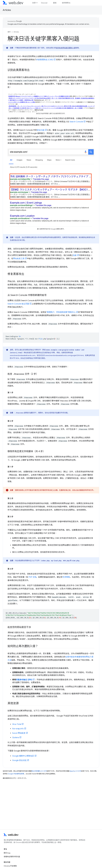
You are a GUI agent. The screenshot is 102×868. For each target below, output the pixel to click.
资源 (34, 3)
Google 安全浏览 (19, 760)
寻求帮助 (66, 577)
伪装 (75, 255)
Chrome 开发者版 (10, 866)
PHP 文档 (32, 577)
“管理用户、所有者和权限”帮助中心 (61, 312)
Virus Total (17, 724)
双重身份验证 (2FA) (24, 680)
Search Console (76, 122)
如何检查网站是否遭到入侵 (66, 48)
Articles (7, 10)
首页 (9, 32)
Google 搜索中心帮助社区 (23, 756)
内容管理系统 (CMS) (45, 60)
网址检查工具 (19, 259)
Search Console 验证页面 (18, 304)
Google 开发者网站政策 (16, 774)
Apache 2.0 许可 (75, 771)
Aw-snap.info (18, 729)
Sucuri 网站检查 (19, 733)
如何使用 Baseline (68, 3)
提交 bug (7, 853)
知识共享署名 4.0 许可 (39, 771)
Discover (44, 3)
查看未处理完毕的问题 (12, 857)
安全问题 (41, 130)
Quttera (16, 738)
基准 (55, 3)
